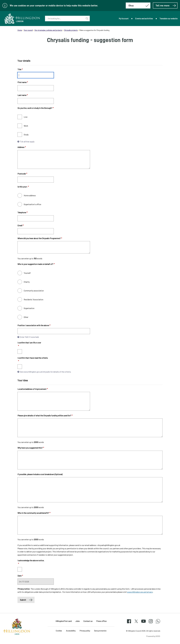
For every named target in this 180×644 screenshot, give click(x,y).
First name (23, 82)
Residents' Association (33, 299)
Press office (101, 621)
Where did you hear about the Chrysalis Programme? (40, 238)
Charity (27, 282)
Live (26, 117)
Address (22, 147)
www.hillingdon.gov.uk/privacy (140, 592)
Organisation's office (32, 204)
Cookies (59, 631)
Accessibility (71, 631)
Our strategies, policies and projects (48, 30)
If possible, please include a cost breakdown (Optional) (40, 474)
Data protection (100, 631)
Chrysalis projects (71, 30)
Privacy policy (85, 631)
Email (21, 225)
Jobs (77, 621)
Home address (30, 195)
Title (20, 69)
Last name (23, 95)
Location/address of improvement (33, 389)
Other (26, 317)
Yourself (27, 273)
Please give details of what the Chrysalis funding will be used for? (45, 415)
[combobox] (65, 19)
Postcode (22, 174)
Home (20, 30)
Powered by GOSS (153, 636)
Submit (23, 600)
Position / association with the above (34, 325)
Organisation (29, 308)
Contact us (88, 621)
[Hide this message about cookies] (138, 6)
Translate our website (168, 18)
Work (26, 126)
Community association (34, 291)
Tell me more (166, 6)
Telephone (22, 212)
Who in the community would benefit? (34, 513)
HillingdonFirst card (64, 621)
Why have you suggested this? (31, 448)
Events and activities (144, 18)
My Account (124, 18)
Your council (28, 30)
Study (26, 134)
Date (20, 576)
